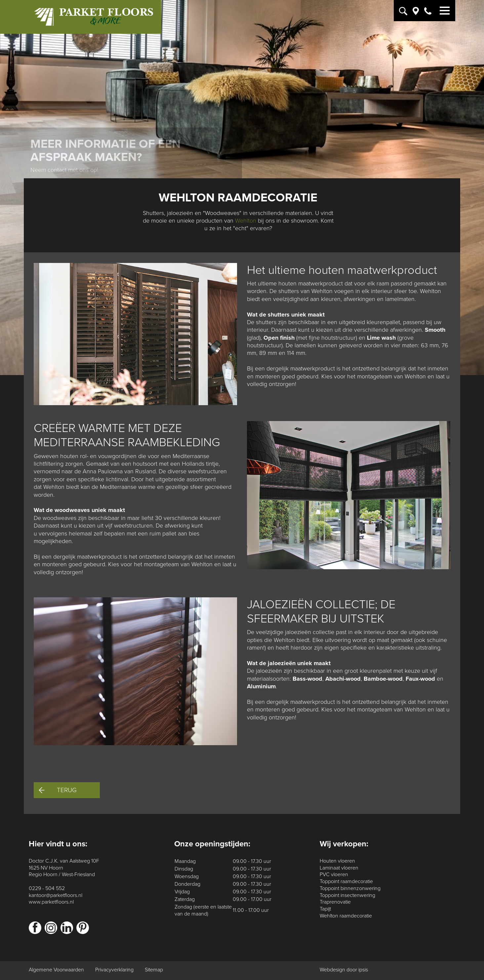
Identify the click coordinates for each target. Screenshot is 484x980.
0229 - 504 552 (47, 888)
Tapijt (325, 909)
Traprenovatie (335, 902)
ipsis (363, 970)
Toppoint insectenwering (347, 895)
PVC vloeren (334, 874)
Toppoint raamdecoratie (346, 881)
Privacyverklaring (114, 970)
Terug (58, 790)
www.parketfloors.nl (51, 902)
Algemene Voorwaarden (56, 970)
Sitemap (154, 970)
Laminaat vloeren (339, 868)
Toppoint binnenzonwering (350, 888)
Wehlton (246, 221)
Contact (55, 122)
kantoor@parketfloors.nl (56, 895)
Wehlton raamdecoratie (346, 916)
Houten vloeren (337, 861)
